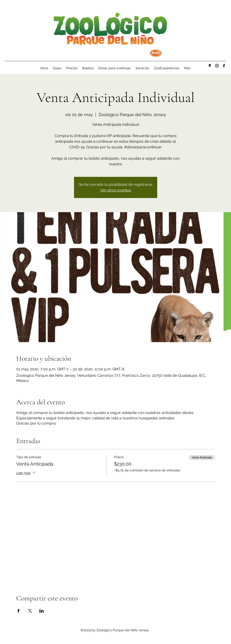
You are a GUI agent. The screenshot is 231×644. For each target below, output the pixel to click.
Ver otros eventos (116, 190)
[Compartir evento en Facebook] (19, 611)
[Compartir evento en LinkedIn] (42, 611)
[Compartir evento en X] (30, 611)
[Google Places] (210, 66)
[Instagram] (217, 66)
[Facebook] (224, 66)
